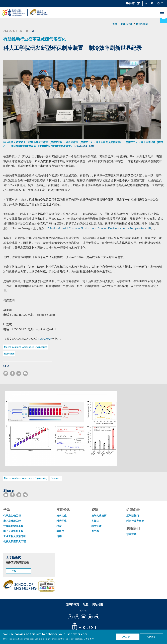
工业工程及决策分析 (15, 536)
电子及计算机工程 (13, 531)
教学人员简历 (99, 516)
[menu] (162, 13)
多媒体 (95, 521)
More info (89, 639)
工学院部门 (133, 516)
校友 (59, 526)
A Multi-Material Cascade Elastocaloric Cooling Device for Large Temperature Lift (99, 228)
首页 (115, 24)
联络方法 (131, 534)
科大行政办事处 (135, 521)
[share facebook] (12, 373)
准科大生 (62, 516)
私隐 (86, 604)
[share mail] (6, 373)
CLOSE (151, 637)
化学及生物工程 (12, 516)
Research (9, 354)
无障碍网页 (72, 604)
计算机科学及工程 (13, 526)
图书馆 (95, 531)
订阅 (14, 571)
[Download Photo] (85, 146)
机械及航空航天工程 (15, 541)
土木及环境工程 (12, 521)
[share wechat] (25, 373)
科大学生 (62, 521)
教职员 (60, 531)
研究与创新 (142, 24)
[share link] (19, 373)
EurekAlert (44, 339)
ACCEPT (127, 637)
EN (20, 31)
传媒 (59, 536)
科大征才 (96, 526)
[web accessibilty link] (47, 586)
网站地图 (98, 604)
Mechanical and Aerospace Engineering (26, 347)
